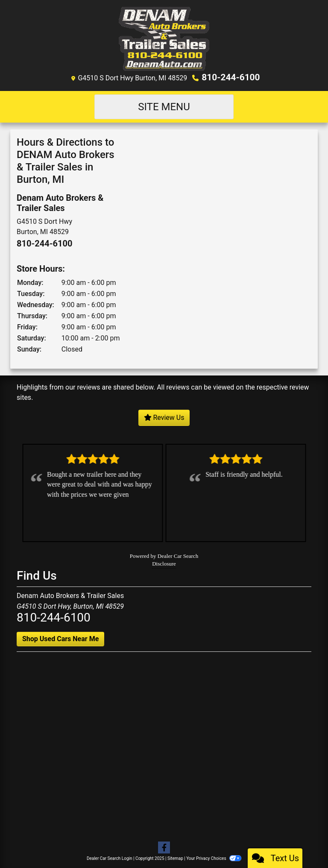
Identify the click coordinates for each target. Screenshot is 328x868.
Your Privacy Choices (214, 858)
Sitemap (175, 858)
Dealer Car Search (178, 555)
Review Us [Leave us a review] (164, 417)
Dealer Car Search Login (110, 858)
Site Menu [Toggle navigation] (164, 106)
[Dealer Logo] (164, 38)
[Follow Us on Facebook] (164, 847)
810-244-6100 (231, 77)
